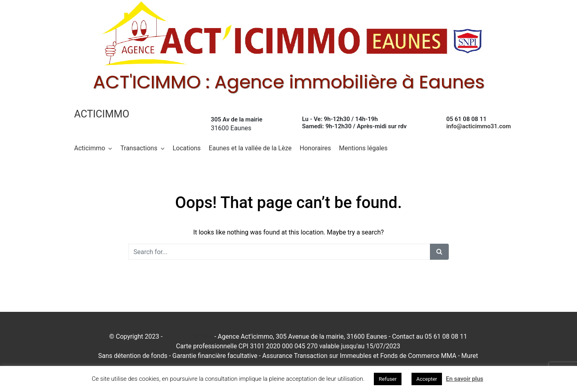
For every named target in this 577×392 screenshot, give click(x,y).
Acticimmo (102, 114)
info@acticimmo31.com (479, 126)
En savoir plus (465, 379)
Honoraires (315, 148)
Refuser (388, 379)
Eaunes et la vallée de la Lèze (250, 148)
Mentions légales (363, 148)
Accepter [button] (427, 379)
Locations (187, 148)
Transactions (139, 148)
